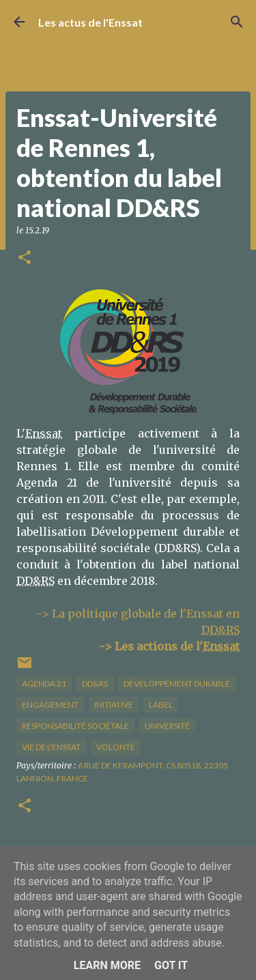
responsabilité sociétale (75, 726)
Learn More (107, 965)
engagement (50, 705)
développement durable (177, 683)
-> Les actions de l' (169, 646)
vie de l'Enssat (51, 747)
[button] (25, 258)
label (161, 705)
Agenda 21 (44, 683)
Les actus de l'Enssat (90, 22)
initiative (114, 705)
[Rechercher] (237, 22)
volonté (116, 747)
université (167, 726)
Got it (171, 965)
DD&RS (95, 683)
